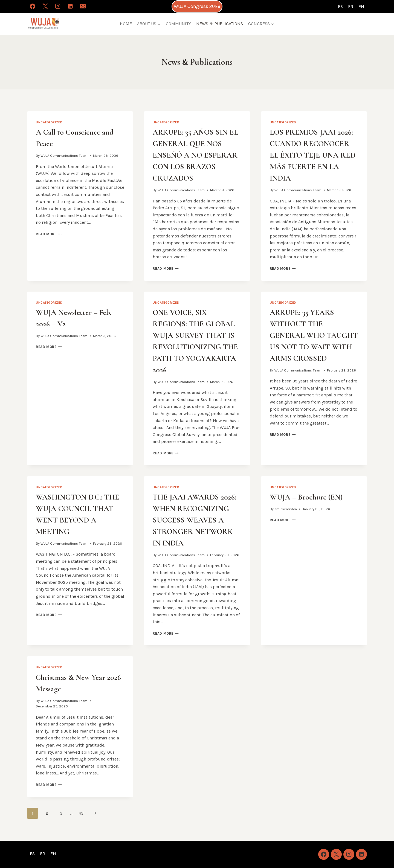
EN (361, 6)
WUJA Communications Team (64, 156)
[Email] (83, 6)
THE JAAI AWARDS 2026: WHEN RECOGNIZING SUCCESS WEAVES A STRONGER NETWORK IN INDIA (194, 520)
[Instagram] (58, 6)
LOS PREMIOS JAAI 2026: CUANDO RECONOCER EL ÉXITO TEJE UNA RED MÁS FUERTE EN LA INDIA (313, 155)
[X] (45, 6)
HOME (126, 24)
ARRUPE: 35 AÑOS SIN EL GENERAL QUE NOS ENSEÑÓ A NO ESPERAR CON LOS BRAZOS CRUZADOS (195, 155)
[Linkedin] (70, 6)
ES (340, 6)
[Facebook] (33, 6)
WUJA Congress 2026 (197, 6)
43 (81, 813)
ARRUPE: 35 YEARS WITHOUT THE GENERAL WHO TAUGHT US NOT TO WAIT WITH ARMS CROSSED (314, 335)
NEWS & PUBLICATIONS (220, 24)
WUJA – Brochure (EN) (306, 497)
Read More (49, 234)
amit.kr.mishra (286, 509)
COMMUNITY (178, 24)
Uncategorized (49, 122)
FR (351, 6)
